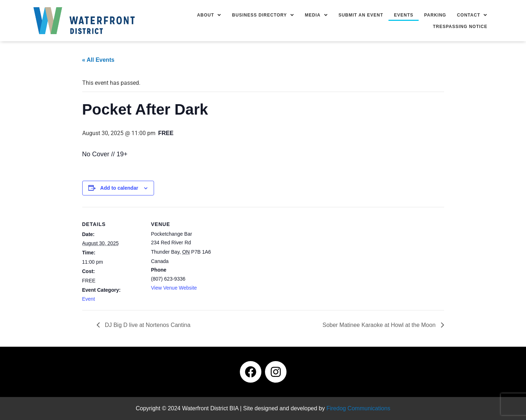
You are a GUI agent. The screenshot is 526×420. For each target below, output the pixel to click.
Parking (435, 15)
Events (404, 15)
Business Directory (263, 15)
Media (316, 15)
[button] (209, 15)
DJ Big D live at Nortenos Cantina (147, 325)
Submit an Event (361, 15)
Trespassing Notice (460, 27)
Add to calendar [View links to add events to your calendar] (119, 188)
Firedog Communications (358, 408)
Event (89, 299)
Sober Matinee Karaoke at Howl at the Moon (380, 325)
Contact (472, 15)
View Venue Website (174, 288)
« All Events (98, 60)
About (209, 15)
